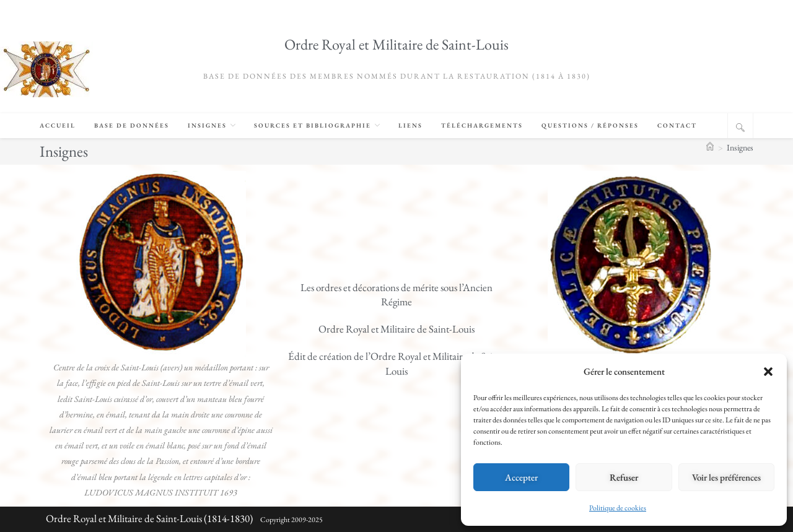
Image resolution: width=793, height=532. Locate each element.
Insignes (740, 147)
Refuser (624, 477)
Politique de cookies (618, 508)
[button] (768, 372)
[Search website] (740, 128)
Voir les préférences (726, 477)
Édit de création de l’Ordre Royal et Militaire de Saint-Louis (396, 364)
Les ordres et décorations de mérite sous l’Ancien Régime (396, 295)
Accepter (521, 477)
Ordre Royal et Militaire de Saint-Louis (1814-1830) (149, 518)
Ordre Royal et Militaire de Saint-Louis (396, 44)
